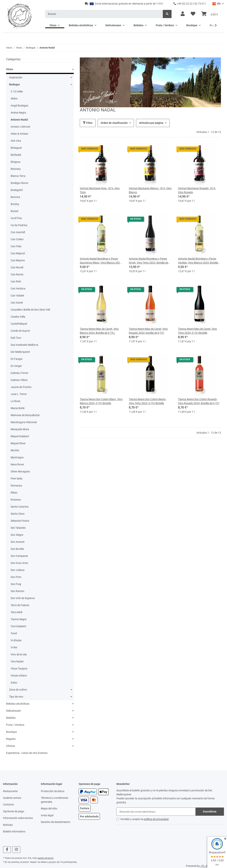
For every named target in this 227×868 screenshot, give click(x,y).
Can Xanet (17, 303)
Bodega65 (17, 190)
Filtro (88, 123)
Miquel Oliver (18, 443)
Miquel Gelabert (20, 436)
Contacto (9, 804)
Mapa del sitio (49, 808)
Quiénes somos (12, 798)
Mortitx (15, 450)
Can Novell (17, 267)
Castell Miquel (19, 324)
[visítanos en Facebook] (7, 850)
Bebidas (11, 718)
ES (216, 4)
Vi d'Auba (16, 640)
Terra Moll (16, 612)
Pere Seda (17, 479)
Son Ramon (17, 591)
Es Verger (16, 366)
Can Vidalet (17, 296)
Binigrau (16, 162)
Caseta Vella (18, 317)
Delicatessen (13, 711)
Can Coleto (17, 239)
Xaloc (14, 683)
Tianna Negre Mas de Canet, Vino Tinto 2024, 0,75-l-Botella (197, 331)
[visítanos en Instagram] (16, 850)
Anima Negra (18, 113)
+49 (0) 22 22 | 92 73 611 (190, 4)
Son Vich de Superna (23, 598)
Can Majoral (18, 253)
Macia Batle (18, 408)
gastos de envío (45, 858)
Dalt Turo (16, 338)
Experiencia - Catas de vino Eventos (27, 753)
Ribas (14, 493)
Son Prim (16, 577)
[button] (183, 14)
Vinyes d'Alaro (19, 676)
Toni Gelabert (18, 626)
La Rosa (15, 401)
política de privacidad (156, 819)
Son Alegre (17, 535)
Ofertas (11, 746)
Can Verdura (18, 289)
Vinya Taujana (19, 668)
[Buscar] (104, 14)
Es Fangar (17, 359)
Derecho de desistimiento (56, 822)
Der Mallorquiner (20, 352)
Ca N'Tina (16, 218)
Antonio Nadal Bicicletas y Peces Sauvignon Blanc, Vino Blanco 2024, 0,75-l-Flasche (101, 261)
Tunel (14, 633)
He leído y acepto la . (145, 819)
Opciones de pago (14, 811)
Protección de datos (53, 791)
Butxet (15, 211)
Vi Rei (14, 647)
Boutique (11, 732)
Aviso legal (47, 815)
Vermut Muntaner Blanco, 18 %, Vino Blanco (150, 190)
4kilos (14, 99)
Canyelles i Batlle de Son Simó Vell (30, 310)
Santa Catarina (20, 507)
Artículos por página (151, 123)
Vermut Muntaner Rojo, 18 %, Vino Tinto (100, 190)
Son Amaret (18, 542)
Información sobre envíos (18, 818)
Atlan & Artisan (19, 134)
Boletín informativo (14, 831)
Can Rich (16, 281)
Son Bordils (17, 549)
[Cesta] (210, 14)
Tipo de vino (16, 697)
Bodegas (14, 84)
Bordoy (15, 204)
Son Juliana (18, 570)
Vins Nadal (17, 661)
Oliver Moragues (20, 471)
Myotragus (17, 457)
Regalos (11, 739)
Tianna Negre (19, 619)
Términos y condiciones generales (55, 800)
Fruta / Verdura (15, 725)
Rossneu (16, 500)
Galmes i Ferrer (19, 373)
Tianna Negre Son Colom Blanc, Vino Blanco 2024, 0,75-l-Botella (101, 401)
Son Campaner (19, 556)
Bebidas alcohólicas (18, 704)
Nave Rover (17, 464)
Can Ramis (17, 274)
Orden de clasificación (114, 123)
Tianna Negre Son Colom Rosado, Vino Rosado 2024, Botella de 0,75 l (199, 401)
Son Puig (16, 584)
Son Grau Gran (19, 563)
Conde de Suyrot (20, 331)
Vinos (9, 69)
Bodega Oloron (19, 183)
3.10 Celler (17, 91)
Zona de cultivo (18, 690)
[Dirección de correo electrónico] (156, 812)
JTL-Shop (206, 866)
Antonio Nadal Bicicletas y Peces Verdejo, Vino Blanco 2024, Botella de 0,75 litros (198, 261)
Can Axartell (18, 232)
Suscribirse (210, 812)
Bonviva (15, 197)
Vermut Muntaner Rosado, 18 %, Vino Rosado (197, 190)
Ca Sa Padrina (19, 225)
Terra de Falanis (20, 605)
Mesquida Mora (20, 429)
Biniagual (16, 148)
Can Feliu (16, 246)
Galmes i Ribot (19, 380)
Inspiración (16, 77)
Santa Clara (18, 514)
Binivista (16, 169)
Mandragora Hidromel (24, 422)
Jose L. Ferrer (19, 394)
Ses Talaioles (18, 528)
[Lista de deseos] (193, 14)
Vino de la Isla (19, 654)
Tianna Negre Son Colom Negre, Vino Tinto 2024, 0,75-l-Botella (147, 401)
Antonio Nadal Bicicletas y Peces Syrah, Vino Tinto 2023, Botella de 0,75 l (148, 261)
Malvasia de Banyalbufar (25, 415)
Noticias (8, 825)
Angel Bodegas (19, 106)
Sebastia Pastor (20, 521)
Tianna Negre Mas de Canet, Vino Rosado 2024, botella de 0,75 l (148, 331)
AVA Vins (16, 141)
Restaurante (10, 791)
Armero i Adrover (21, 127)
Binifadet (16, 155)
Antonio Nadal (19, 120)
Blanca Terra (18, 176)
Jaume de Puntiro (21, 387)
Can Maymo (18, 260)
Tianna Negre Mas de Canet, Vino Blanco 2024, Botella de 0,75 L (99, 331)
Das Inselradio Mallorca (24, 345)
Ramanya (16, 486)
